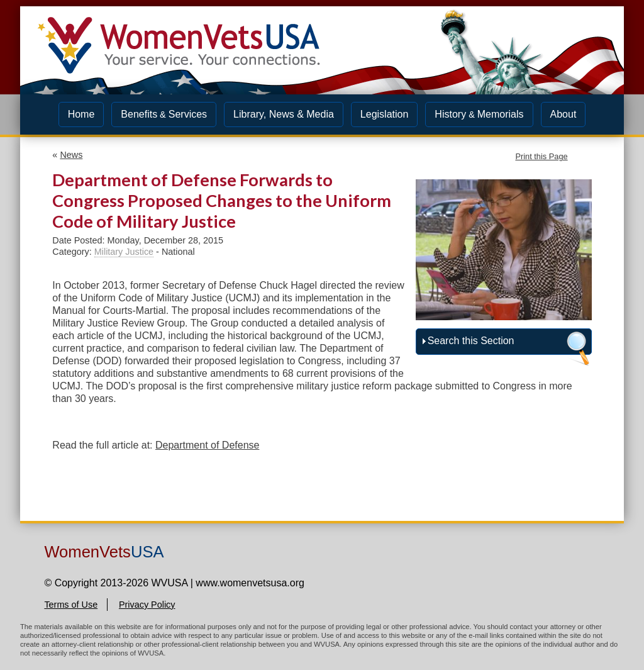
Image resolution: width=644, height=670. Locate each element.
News (71, 155)
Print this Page (541, 156)
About (563, 114)
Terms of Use (71, 605)
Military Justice (124, 252)
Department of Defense (207, 445)
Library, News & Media (284, 114)
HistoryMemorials (479, 114)
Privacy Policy (147, 605)
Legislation (385, 114)
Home (81, 114)
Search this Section (471, 341)
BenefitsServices (164, 114)
